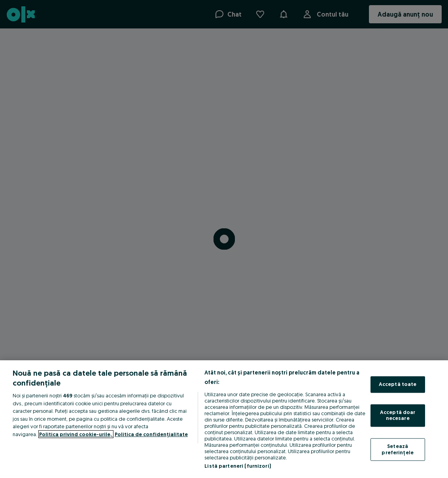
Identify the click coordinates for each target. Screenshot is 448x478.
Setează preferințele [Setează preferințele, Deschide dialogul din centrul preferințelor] (398, 449)
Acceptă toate (398, 384)
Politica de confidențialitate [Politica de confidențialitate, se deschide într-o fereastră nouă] (151, 434)
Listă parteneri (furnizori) (238, 466)
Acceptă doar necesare (398, 415)
